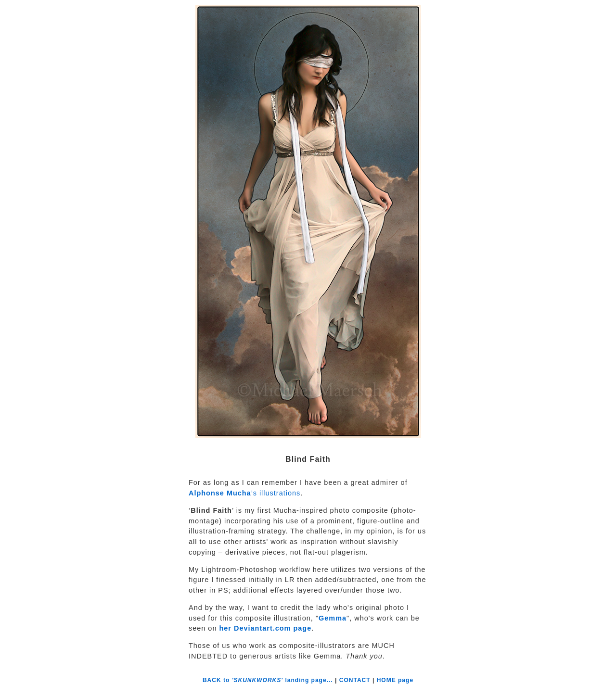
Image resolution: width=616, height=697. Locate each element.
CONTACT (355, 680)
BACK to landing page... (269, 680)
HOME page (395, 680)
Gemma (333, 618)
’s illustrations (244, 493)
